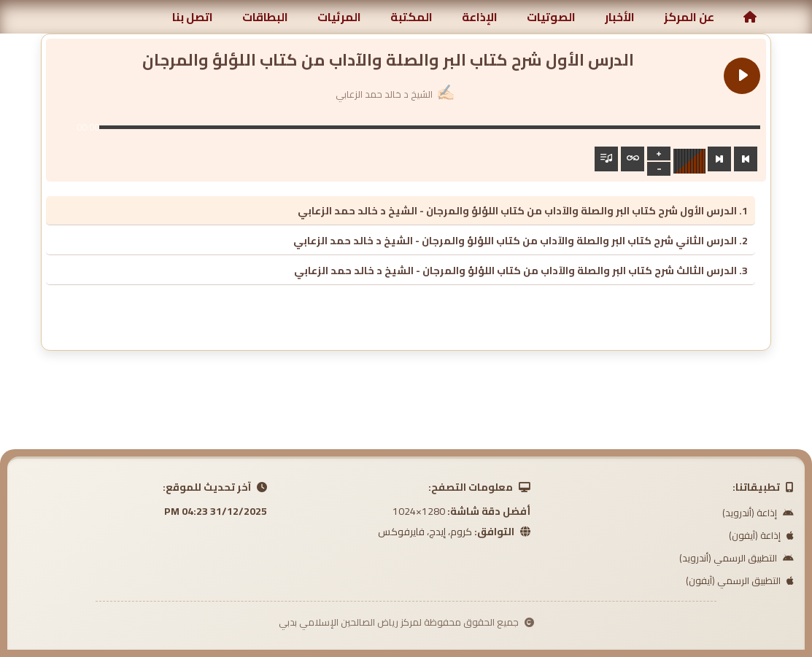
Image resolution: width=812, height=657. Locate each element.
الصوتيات (551, 17)
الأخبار (620, 17)
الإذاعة (480, 17)
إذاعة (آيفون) (761, 535)
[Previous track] (746, 159)
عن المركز (689, 17)
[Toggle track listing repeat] (633, 159)
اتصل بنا (193, 17)
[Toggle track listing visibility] (606, 159)
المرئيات (339, 17)
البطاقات (265, 17)
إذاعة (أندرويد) (758, 513)
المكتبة (411, 17)
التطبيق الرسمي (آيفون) (740, 580)
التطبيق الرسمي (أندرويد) (736, 558)
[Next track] (719, 159)
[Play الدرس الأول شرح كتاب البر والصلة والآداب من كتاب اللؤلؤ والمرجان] (742, 76)
